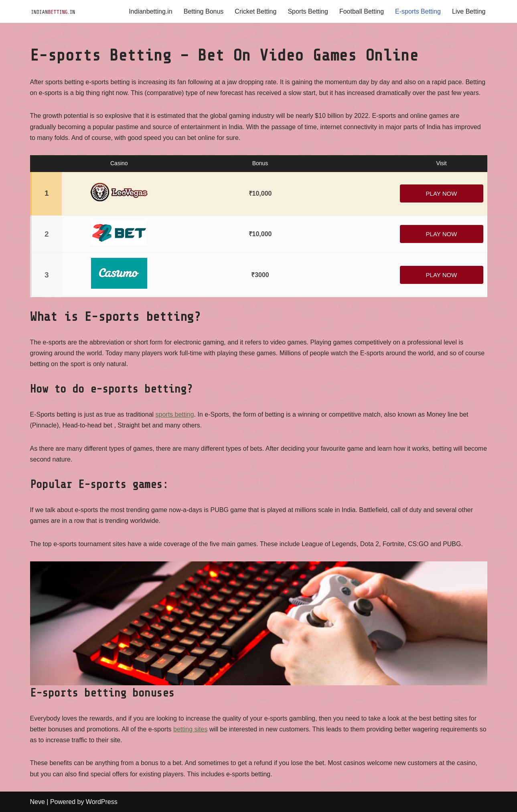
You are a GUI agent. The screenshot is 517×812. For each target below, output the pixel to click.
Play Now (442, 193)
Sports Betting (308, 11)
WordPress (102, 802)
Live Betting (469, 11)
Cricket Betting (255, 11)
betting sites (190, 729)
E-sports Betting (418, 11)
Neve (38, 802)
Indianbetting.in (151, 11)
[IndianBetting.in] (54, 11)
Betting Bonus (204, 11)
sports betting (175, 414)
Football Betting (362, 11)
